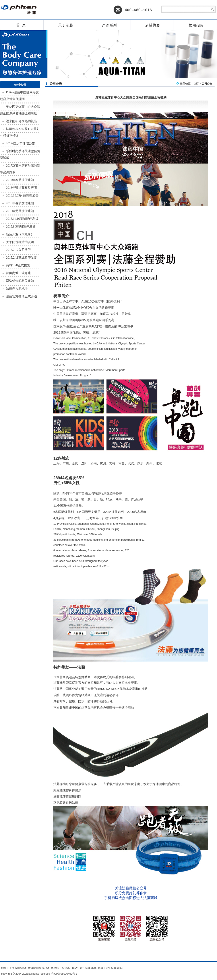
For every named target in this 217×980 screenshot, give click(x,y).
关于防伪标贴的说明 (20, 242)
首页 (196, 84)
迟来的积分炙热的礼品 (21, 121)
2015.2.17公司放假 (18, 250)
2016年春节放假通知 (20, 203)
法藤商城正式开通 (18, 273)
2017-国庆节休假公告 (20, 143)
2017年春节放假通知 (20, 180)
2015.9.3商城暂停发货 (21, 227)
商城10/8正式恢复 (18, 265)
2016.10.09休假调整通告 (22, 195)
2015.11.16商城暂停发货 (22, 219)
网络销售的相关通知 (20, 281)
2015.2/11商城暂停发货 (21, 258)
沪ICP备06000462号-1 (64, 974)
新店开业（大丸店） (20, 234)
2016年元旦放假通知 (20, 211)
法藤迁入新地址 (17, 289)
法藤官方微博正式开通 (21, 296)
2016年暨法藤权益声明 (21, 188)
